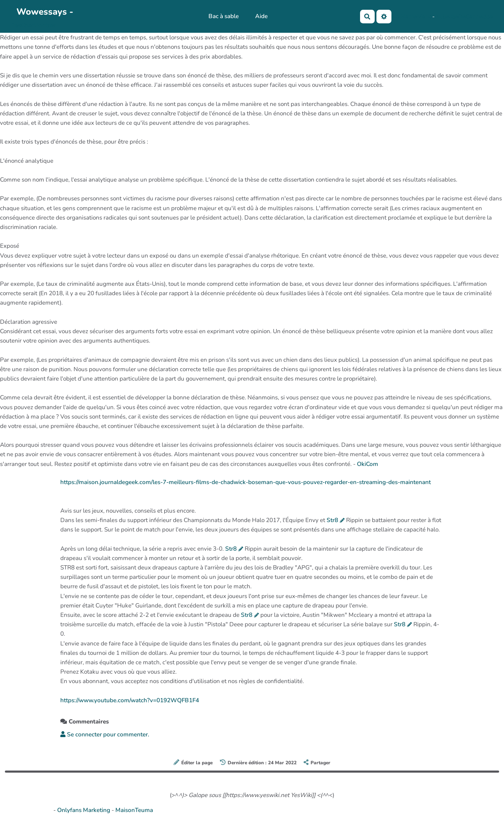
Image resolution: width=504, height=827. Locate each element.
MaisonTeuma (134, 810)
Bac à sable (224, 16)
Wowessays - (45, 12)
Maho (425, 17)
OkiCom (368, 464)
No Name (404, 17)
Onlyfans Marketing (84, 810)
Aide (261, 16)
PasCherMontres (33, 25)
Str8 (332, 520)
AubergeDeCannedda (464, 17)
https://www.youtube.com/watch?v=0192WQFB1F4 (130, 700)
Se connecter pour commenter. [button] (105, 734)
